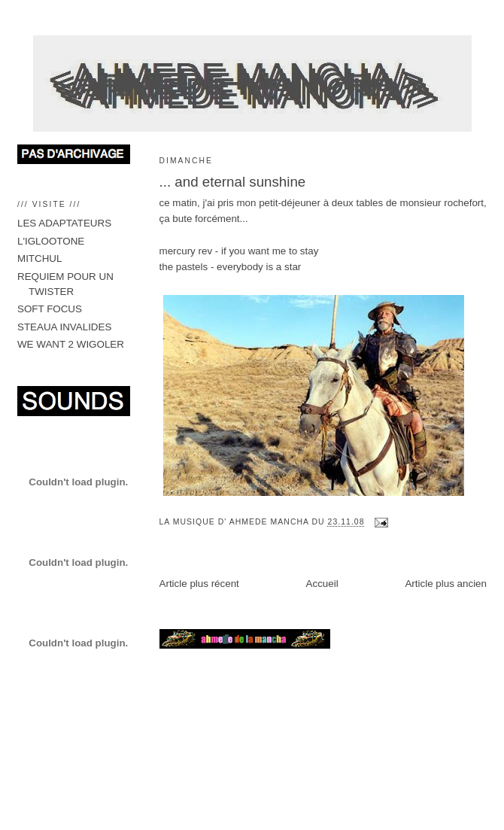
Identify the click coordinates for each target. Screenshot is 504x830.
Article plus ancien (446, 584)
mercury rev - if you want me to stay (239, 251)
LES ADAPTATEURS (64, 223)
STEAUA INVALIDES (64, 327)
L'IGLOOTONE (51, 241)
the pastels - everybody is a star (231, 267)
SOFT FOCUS (50, 309)
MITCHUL (39, 258)
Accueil (322, 584)
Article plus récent (199, 584)
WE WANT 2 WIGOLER (71, 344)
